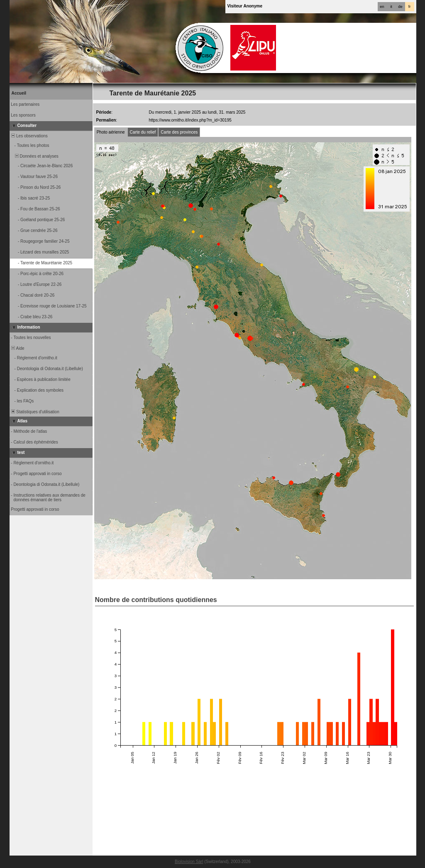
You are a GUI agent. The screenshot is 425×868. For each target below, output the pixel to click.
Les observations (29, 136)
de (400, 7)
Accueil (19, 93)
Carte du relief (143, 132)
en (382, 7)
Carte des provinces (179, 132)
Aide (17, 348)
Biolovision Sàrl (189, 862)
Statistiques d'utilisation (35, 412)
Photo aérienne (111, 132)
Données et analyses (34, 156)
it (391, 7)
